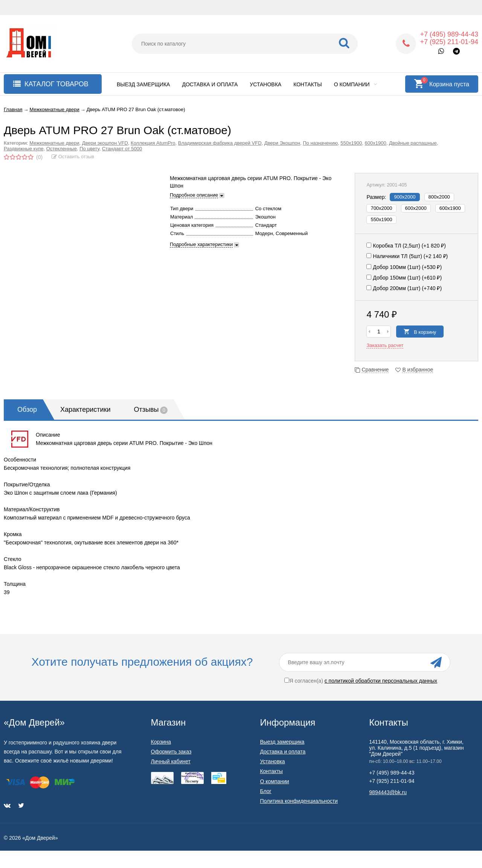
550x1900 (381, 219)
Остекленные (62, 149)
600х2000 (416, 208)
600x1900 (450, 208)
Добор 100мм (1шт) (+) (404, 267)
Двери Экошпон (282, 143)
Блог (265, 791)
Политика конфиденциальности (299, 801)
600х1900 (376, 143)
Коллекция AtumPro (153, 143)
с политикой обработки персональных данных (381, 681)
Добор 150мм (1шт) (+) (404, 278)
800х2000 (439, 197)
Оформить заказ (171, 752)
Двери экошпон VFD (105, 143)
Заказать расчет (385, 345)
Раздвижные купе (24, 149)
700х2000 (381, 208)
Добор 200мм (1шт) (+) (404, 288)
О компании (355, 84)
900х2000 (405, 197)
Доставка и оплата (210, 84)
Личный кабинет (171, 761)
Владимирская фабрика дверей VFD (220, 143)
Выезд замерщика (143, 84)
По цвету (89, 149)
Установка (265, 84)
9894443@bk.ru (388, 792)
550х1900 (351, 143)
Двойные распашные (413, 143)
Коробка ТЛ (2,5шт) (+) (406, 246)
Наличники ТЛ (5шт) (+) (407, 256)
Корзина (161, 742)
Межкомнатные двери (54, 143)
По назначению (320, 143)
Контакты (308, 84)
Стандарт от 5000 (122, 149)
